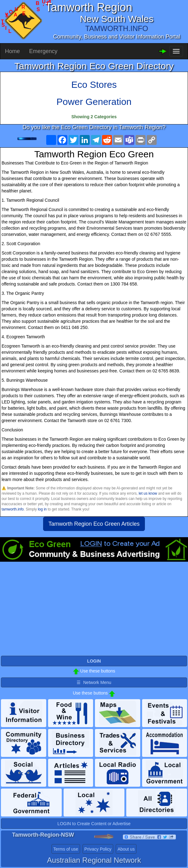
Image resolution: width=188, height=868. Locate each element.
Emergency (43, 51)
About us (126, 849)
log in (42, 509)
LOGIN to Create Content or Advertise (94, 824)
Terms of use (66, 849)
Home (12, 51)
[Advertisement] (94, 611)
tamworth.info (13, 509)
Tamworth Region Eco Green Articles (94, 524)
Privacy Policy (98, 849)
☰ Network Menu (94, 682)
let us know (148, 493)
